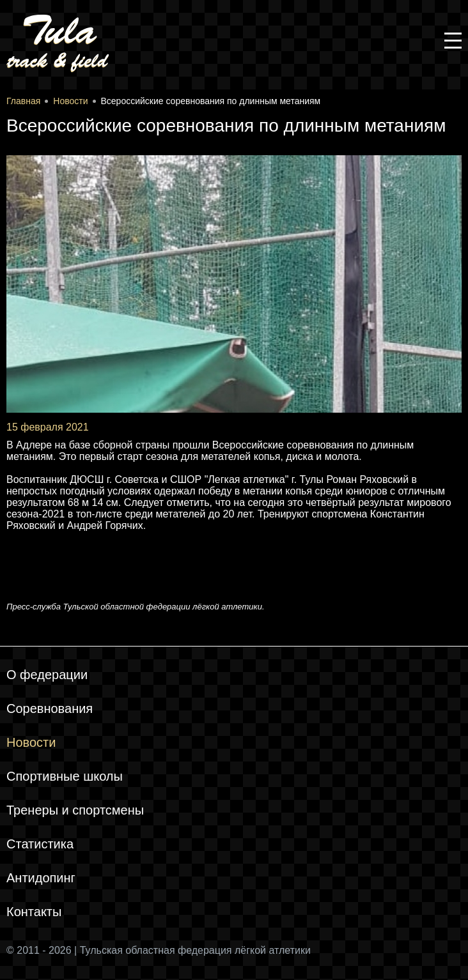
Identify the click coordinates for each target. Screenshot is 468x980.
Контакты (34, 912)
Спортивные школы (65, 776)
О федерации (47, 675)
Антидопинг (41, 878)
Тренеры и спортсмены (75, 810)
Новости (31, 742)
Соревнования (50, 708)
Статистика (40, 844)
